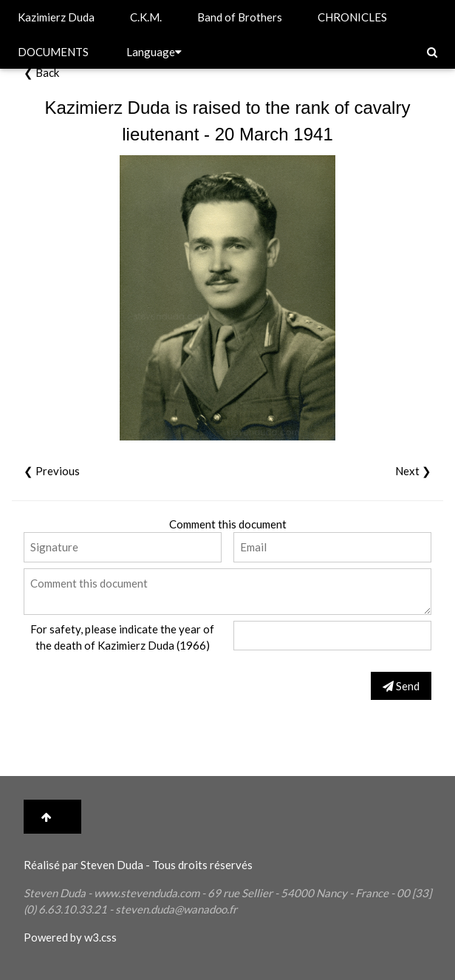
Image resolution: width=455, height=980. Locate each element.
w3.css (100, 937)
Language (154, 52)
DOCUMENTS (53, 52)
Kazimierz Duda (56, 17)
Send (401, 686)
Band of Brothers (240, 17)
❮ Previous (52, 471)
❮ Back (41, 72)
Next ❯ (413, 471)
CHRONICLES (352, 17)
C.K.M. (146, 17)
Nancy (332, 893)
